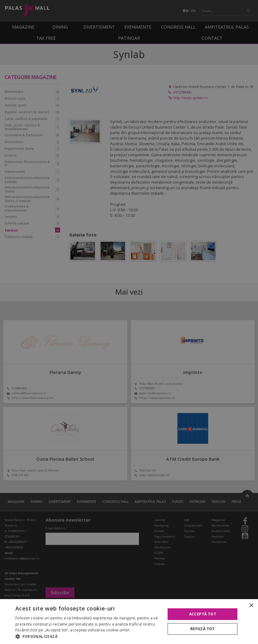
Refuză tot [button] (203, 629)
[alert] (129, 322)
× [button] (251, 606)
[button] (88, 636)
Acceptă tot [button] (203, 614)
